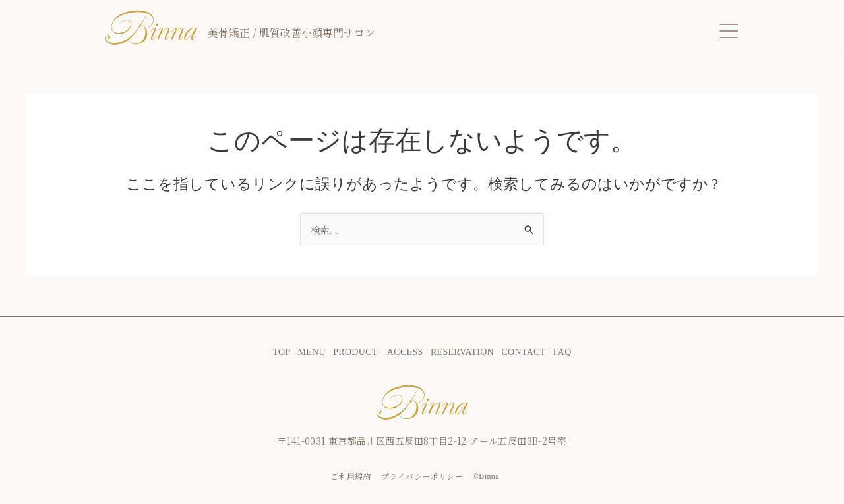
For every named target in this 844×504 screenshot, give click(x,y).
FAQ (562, 352)
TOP (285, 352)
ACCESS (405, 352)
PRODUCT (360, 352)
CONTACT (523, 352)
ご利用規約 (351, 476)
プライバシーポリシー (422, 476)
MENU (311, 352)
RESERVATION (462, 352)
